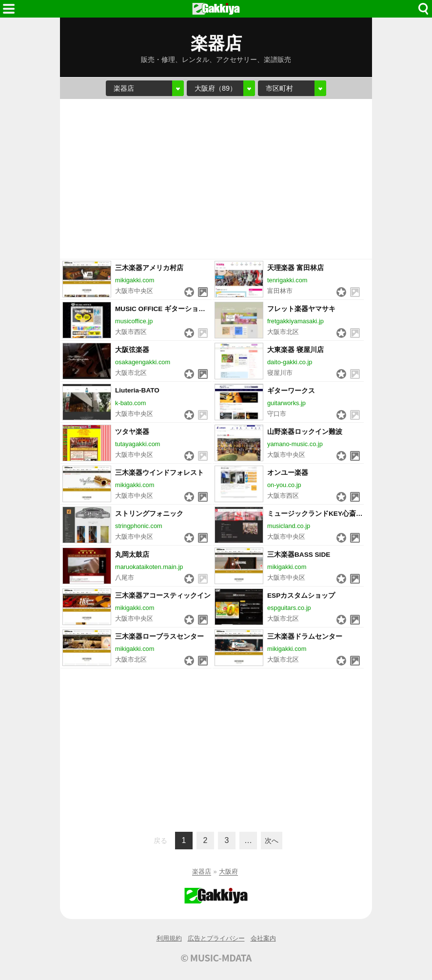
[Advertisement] (216, 179)
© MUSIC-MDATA (216, 958)
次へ (272, 841)
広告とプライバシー (216, 938)
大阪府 (228, 872)
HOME (216, 9)
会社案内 (263, 938)
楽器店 (202, 872)
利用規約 (169, 938)
